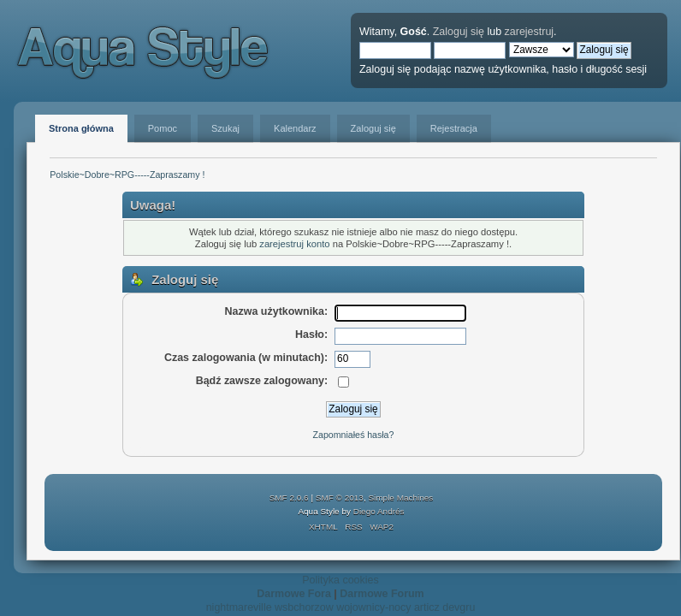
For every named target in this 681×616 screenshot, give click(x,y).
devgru (459, 607)
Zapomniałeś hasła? (354, 435)
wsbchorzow (304, 607)
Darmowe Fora (294, 594)
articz (427, 607)
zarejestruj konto (294, 244)
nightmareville (239, 607)
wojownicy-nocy (373, 607)
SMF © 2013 (340, 498)
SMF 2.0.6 (289, 498)
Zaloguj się (459, 32)
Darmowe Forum (382, 594)
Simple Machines (400, 498)
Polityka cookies (340, 580)
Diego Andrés (379, 511)
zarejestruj (530, 32)
